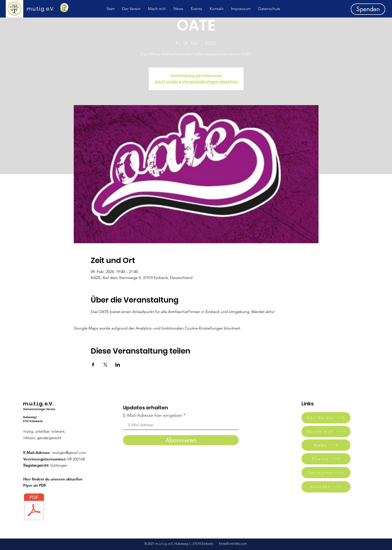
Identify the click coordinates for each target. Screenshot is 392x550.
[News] (326, 445)
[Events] (326, 459)
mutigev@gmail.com (69, 453)
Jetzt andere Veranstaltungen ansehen (196, 82)
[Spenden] (368, 9)
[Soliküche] (326, 473)
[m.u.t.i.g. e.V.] (43, 9)
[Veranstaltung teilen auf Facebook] (93, 365)
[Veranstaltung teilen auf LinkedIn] (118, 365)
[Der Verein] (326, 418)
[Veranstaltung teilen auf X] (105, 365)
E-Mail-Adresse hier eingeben (153, 415)
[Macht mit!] (326, 432)
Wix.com (241, 544)
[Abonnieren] (181, 440)
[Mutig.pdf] (34, 507)
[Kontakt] (326, 487)
